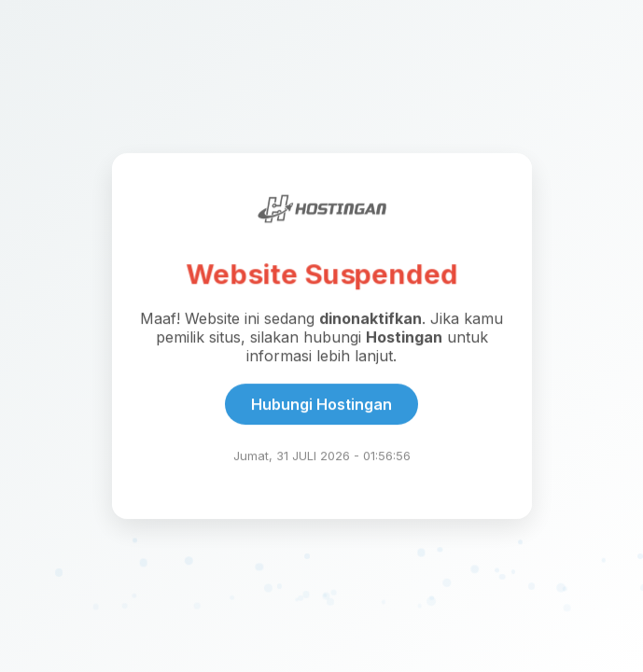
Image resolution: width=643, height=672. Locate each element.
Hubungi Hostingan (321, 405)
